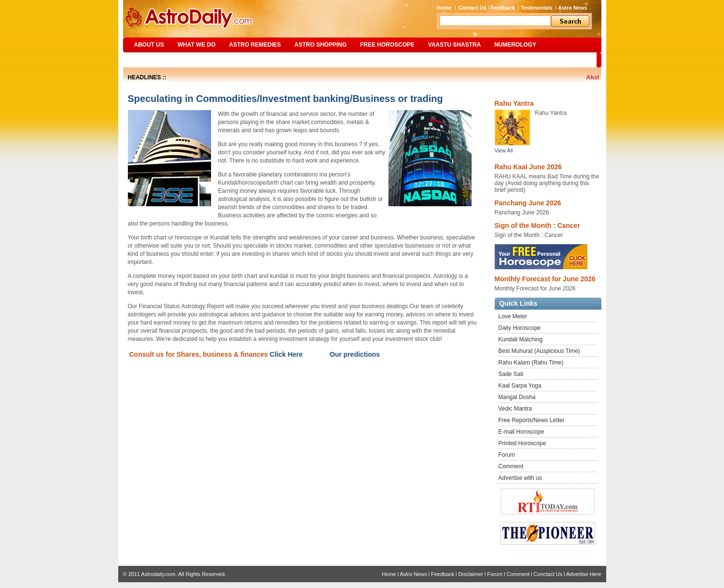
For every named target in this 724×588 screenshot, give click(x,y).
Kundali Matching (521, 339)
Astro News (573, 8)
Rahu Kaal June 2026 (528, 167)
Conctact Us (548, 574)
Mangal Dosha (517, 397)
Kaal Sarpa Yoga (520, 386)
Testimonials (537, 8)
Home (444, 8)
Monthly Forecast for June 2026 (545, 279)
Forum (507, 455)
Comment (511, 466)
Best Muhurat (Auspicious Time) (539, 351)
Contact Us (473, 8)
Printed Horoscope (522, 443)
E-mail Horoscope (521, 432)
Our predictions (355, 354)
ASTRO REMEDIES (255, 45)
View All (504, 150)
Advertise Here (584, 574)
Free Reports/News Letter (531, 420)
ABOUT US (149, 45)
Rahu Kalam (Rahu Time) (531, 363)
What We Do (196, 45)
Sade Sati (511, 374)
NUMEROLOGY (515, 45)
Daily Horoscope (520, 328)
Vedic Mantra (515, 409)
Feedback (503, 8)
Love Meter (513, 316)
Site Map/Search (156, 60)
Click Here (286, 354)
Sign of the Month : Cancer (537, 225)
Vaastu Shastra (454, 45)
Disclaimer (470, 574)
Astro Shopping (320, 45)
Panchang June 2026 (528, 203)
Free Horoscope (387, 45)
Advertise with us (520, 478)
